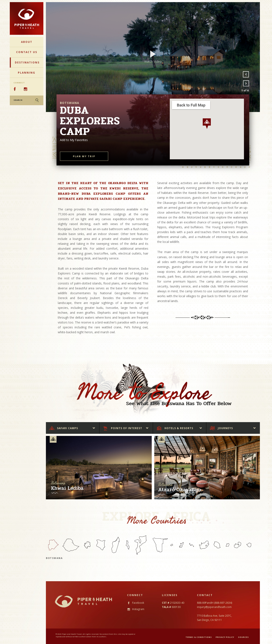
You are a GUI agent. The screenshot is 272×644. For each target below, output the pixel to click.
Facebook (136, 603)
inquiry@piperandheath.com (214, 607)
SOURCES (243, 637)
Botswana (54, 558)
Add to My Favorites (74, 140)
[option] (153, 57)
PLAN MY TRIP (84, 156)
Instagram (136, 609)
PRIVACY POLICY (225, 637)
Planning (27, 73)
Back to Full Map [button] (191, 105)
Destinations (27, 62)
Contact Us (27, 52)
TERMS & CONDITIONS (199, 637)
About (27, 42)
